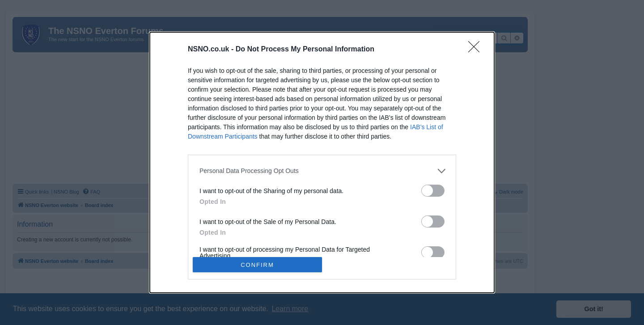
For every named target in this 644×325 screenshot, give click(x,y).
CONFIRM (257, 264)
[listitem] (322, 171)
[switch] (433, 191)
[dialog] (322, 162)
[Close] (477, 50)
